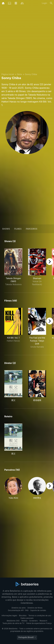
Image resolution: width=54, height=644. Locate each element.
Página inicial (8, 74)
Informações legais (9, 616)
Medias (24, 621)
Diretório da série (19, 608)
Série (19, 74)
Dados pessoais (27, 618)
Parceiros (32, 229)
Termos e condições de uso (40, 616)
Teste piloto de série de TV (13, 623)
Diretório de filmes (35, 608)
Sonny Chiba (31, 74)
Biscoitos (23, 616)
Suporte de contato (38, 610)
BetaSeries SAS (13, 621)
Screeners (34, 621)
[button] (13, 488)
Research (43, 621)
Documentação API (16, 610)
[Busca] (51, 3)
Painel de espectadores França (39, 623)
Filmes (18, 229)
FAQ (27, 610)
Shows (6, 229)
